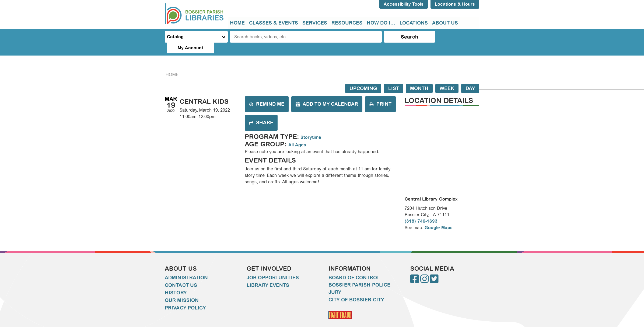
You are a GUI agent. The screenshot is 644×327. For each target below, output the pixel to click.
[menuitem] (237, 23)
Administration (186, 267)
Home (237, 23)
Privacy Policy (185, 297)
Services (315, 23)
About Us (445, 23)
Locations (414, 23)
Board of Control (354, 267)
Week (447, 78)
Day (470, 78)
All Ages (297, 134)
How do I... (381, 23)
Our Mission (182, 290)
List (394, 78)
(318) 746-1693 (421, 210)
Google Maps (439, 217)
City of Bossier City (356, 289)
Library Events (268, 274)
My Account (457, 37)
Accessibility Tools (404, 4)
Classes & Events (274, 23)
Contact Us (181, 274)
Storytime (311, 127)
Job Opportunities (273, 267)
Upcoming (363, 78)
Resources (347, 23)
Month (419, 78)
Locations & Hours (455, 4)
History (176, 282)
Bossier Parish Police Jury (359, 278)
